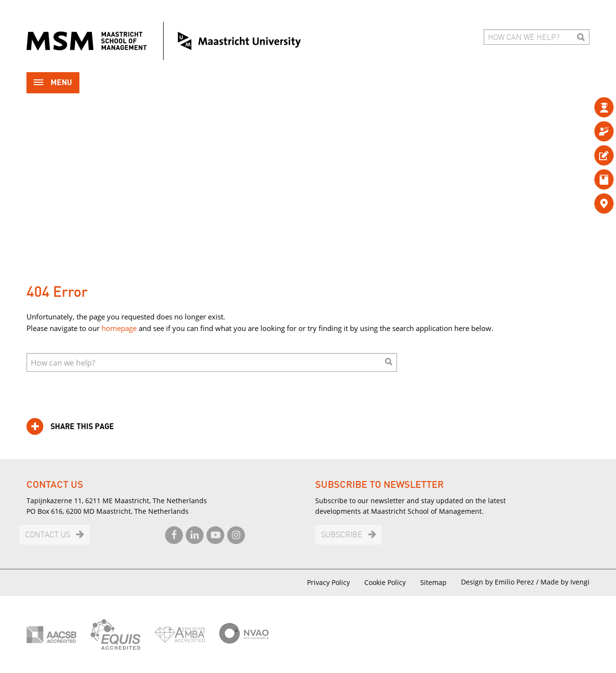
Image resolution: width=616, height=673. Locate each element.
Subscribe (342, 535)
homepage (119, 328)
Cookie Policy (385, 582)
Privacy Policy (328, 582)
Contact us (48, 535)
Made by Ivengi (565, 582)
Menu (53, 83)
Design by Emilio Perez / (501, 582)
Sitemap (433, 582)
